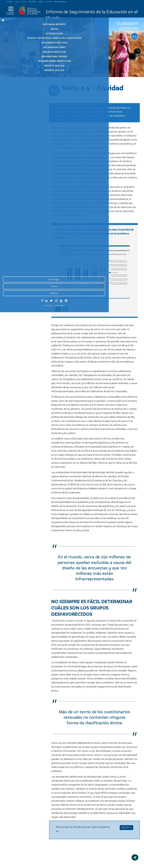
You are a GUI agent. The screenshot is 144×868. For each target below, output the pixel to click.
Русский (24, 2)
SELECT (126, 828)
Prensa (21, 843)
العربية (17, 2)
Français (10, 2)
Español (49, 2)
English (41, 2)
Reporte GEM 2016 (21, 73)
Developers (27, 862)
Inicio (21, 29)
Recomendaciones (21, 50)
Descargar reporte (21, 24)
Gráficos (21, 850)
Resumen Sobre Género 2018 (21, 63)
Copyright (15, 862)
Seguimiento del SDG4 (21, 45)
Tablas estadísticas (21, 54)
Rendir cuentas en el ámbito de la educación (21, 39)
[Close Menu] (3, 20)
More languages (60, 2)
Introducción (21, 34)
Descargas (21, 836)
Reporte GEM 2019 (21, 68)
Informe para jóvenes (21, 59)
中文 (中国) (33, 2)
